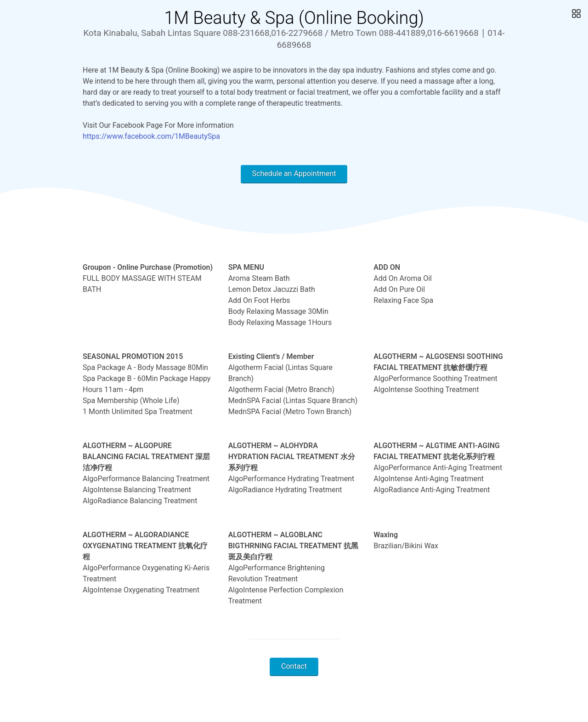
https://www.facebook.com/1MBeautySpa (151, 136)
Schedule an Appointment (294, 173)
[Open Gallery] (575, 14)
